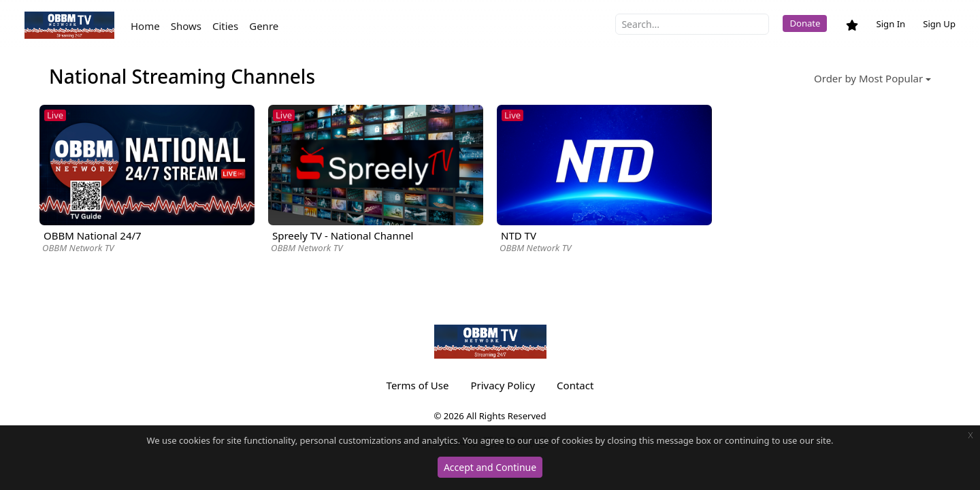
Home (145, 26)
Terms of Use (418, 385)
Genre (264, 26)
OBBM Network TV (78, 248)
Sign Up (939, 24)
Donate (805, 23)
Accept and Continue (490, 467)
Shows (186, 26)
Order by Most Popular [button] (868, 78)
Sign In (891, 24)
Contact (575, 385)
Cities (225, 26)
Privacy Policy (503, 385)
